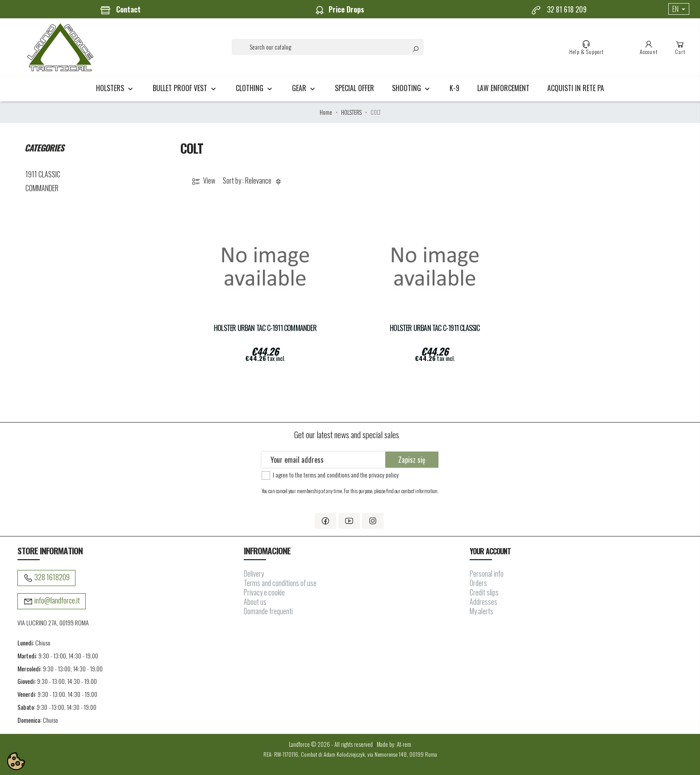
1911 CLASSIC (43, 174)
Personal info (487, 574)
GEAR (304, 88)
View (203, 181)
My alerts (481, 611)
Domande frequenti (268, 611)
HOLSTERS (115, 88)
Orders (478, 583)
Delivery (254, 574)
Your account (490, 551)
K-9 (454, 88)
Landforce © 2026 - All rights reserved (331, 744)
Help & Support (586, 47)
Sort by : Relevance (253, 181)
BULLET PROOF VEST (185, 88)
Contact (120, 10)
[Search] (328, 47)
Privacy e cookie (264, 592)
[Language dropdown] (679, 9)
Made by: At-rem (394, 744)
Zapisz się (412, 460)
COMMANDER (42, 188)
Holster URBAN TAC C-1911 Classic (435, 328)
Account (649, 47)
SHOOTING (412, 88)
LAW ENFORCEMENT (503, 88)
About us (255, 602)
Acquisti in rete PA (576, 88)
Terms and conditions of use (280, 583)
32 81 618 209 (559, 10)
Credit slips (484, 592)
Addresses (483, 602)
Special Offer (354, 88)
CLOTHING (255, 88)
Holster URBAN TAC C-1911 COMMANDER (265, 328)
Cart (680, 47)
